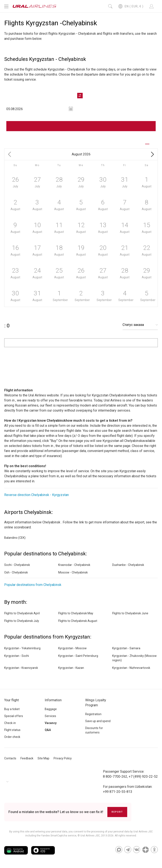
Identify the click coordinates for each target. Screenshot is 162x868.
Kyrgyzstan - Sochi (17, 656)
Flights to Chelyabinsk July (22, 621)
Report (117, 812)
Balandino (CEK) (15, 538)
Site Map (43, 758)
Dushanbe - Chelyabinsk (128, 565)
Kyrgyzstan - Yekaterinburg (22, 648)
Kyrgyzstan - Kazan (71, 668)
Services (50, 716)
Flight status (12, 730)
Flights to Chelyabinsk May (76, 613)
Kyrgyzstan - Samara (126, 648)
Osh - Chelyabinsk (16, 573)
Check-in (10, 723)
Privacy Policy (63, 758)
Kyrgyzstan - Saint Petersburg (78, 656)
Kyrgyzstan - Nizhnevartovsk (131, 668)
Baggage (51, 709)
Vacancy (51, 723)
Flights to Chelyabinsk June (130, 613)
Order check (12, 737)
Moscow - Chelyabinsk (73, 573)
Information (53, 700)
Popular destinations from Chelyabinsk (33, 585)
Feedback (27, 758)
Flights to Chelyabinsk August (78, 621)
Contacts (10, 758)
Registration (93, 714)
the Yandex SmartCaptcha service (57, 836)
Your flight (11, 700)
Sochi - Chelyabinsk (17, 565)
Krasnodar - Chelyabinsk (74, 565)
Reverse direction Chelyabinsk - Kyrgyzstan (36, 495)
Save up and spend (98, 721)
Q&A (48, 730)
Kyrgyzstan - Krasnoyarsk (21, 668)
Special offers (14, 716)
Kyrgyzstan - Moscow (72, 648)
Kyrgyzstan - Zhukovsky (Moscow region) (134, 658)
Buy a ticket (12, 709)
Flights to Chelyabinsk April (22, 613)
